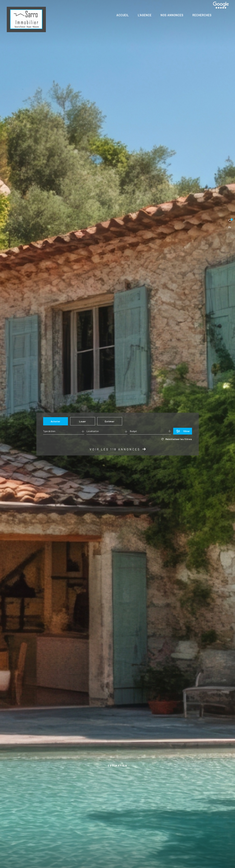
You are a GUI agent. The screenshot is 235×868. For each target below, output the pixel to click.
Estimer (110, 421)
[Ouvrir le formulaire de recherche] (183, 431)
